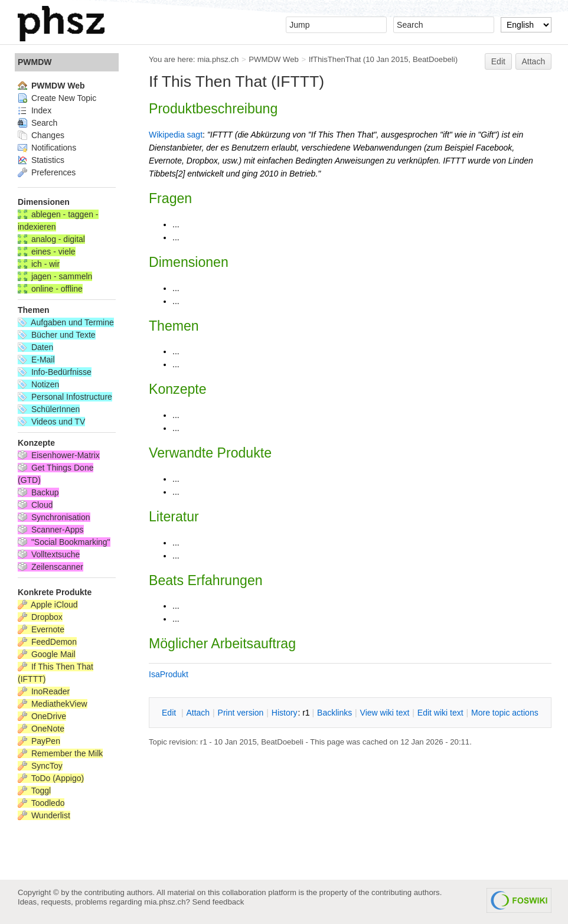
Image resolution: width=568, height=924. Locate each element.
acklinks (334, 713)
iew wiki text (385, 713)
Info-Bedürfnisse (55, 372)
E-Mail (36, 360)
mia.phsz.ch (218, 59)
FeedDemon (47, 642)
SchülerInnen (49, 409)
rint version (241, 713)
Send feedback (218, 902)
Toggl (34, 791)
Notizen (38, 384)
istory (285, 713)
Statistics (41, 160)
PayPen (39, 741)
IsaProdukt (169, 674)
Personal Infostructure (65, 397)
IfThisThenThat (335, 59)
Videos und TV (51, 422)
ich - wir (39, 264)
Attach (534, 61)
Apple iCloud (48, 605)
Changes (41, 135)
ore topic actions (505, 713)
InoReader (44, 691)
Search (37, 123)
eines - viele (47, 252)
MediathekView (53, 704)
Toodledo (41, 803)
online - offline (50, 289)
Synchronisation (54, 517)
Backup (38, 492)
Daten (35, 347)
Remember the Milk (60, 753)
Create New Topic (57, 98)
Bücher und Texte (57, 335)
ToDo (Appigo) (51, 778)
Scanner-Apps (51, 530)
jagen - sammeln (55, 276)
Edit (498, 61)
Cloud (35, 505)
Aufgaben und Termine (66, 322)
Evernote (41, 629)
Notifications (47, 148)
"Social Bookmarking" (64, 542)
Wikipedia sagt (176, 135)
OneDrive (42, 716)
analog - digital (51, 239)
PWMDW (35, 62)
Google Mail (47, 654)
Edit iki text (440, 713)
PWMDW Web (274, 59)
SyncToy (40, 766)
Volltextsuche (49, 554)
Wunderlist (44, 815)
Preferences (47, 172)
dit (170, 713)
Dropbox (40, 617)
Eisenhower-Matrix (59, 455)
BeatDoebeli (434, 59)
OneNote (41, 729)
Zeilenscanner (50, 567)
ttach (198, 713)
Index (35, 110)
